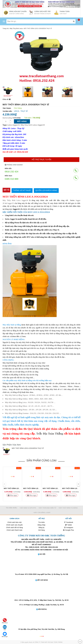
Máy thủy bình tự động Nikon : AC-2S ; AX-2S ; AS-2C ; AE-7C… (30, 406)
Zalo (5, 628)
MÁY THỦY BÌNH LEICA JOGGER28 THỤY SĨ (20, 488)
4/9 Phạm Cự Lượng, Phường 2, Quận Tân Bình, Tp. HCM (44, 604)
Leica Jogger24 (14, 125)
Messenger (5, 635)
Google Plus (69, 530)
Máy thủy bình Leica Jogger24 (33, 125)
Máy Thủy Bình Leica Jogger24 (15, 200)
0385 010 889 (12, 179)
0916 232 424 (12, 172)
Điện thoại (5, 621)
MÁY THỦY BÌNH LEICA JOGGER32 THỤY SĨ (39, 488)
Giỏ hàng (41, 530)
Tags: (5, 125)
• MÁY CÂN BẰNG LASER (42, 512)
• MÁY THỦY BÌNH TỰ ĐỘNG (68, 507)
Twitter (69, 525)
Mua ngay (13, 495)
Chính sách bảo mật (14, 522)
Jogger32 (11, 203)
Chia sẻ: (6, 99)
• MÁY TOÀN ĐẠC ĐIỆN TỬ (47, 507)
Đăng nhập (42, 525)
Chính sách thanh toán (14, 530)
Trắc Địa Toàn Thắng (50, 433)
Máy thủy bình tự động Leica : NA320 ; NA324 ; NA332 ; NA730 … (30, 402)
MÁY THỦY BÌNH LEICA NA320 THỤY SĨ (57, 488)
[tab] (6, 190)
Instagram (69, 527)
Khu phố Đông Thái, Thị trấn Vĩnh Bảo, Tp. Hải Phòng (46, 629)
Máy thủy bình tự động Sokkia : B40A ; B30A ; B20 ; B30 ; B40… (29, 398)
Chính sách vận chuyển (14, 525)
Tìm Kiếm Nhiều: (12, 507)
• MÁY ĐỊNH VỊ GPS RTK (28, 507)
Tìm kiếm (41, 522)
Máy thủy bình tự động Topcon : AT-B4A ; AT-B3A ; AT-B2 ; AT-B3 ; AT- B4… (34, 395)
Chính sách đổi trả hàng (15, 527)
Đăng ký (41, 527)
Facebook (69, 522)
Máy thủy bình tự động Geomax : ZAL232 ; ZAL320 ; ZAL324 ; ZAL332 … (33, 413)
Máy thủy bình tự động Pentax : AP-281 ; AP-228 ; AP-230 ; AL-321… (31, 409)
